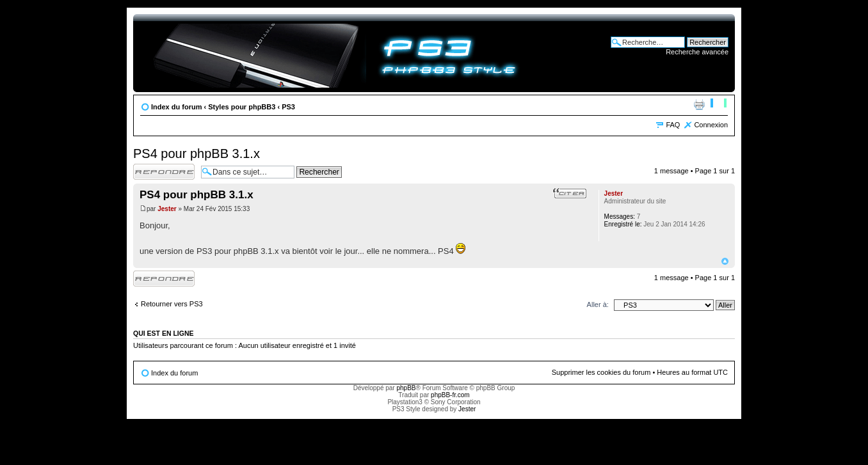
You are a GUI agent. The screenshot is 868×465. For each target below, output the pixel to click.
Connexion (711, 125)
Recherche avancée (697, 52)
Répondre (164, 172)
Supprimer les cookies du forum (601, 372)
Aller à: (598, 304)
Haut (725, 261)
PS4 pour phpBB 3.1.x (197, 154)
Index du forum (176, 107)
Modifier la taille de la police (719, 104)
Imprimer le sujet (699, 104)
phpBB (406, 388)
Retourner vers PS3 (172, 304)
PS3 (288, 107)
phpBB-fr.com (450, 395)
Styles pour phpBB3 (242, 107)
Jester (167, 209)
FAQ (673, 125)
